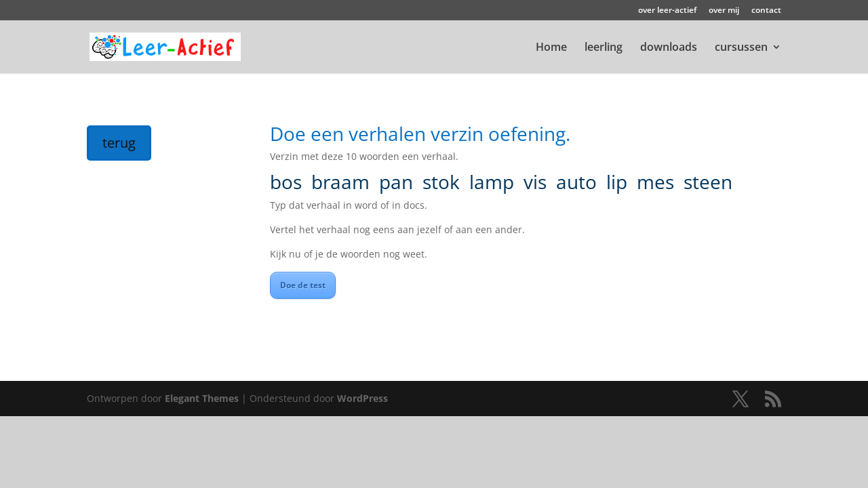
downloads (669, 48)
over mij (724, 11)
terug (119, 143)
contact (766, 11)
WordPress (362, 398)
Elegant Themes (202, 398)
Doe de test (303, 285)
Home (551, 48)
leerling (604, 48)
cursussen (741, 48)
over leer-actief (667, 11)
